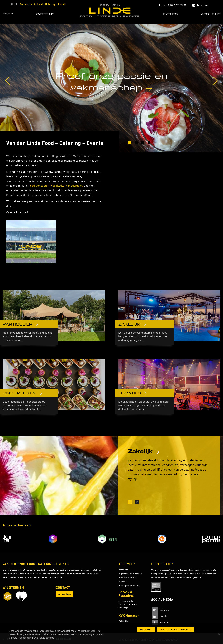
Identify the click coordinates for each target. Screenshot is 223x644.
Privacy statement (175, 629)
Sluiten (146, 629)
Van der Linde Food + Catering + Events (43, 4)
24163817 (123, 621)
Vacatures (123, 570)
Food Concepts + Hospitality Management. (56, 186)
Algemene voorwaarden (130, 574)
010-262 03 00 (177, 5)
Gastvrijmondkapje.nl (129, 585)
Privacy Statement (127, 577)
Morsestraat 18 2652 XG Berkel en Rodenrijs (128, 604)
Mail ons (203, 5)
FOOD (8, 14)
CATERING (45, 14)
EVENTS (170, 14)
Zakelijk (143, 451)
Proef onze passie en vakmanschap (111, 82)
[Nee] (219, 634)
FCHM (13, 4)
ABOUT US (211, 14)
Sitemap (123, 581)
